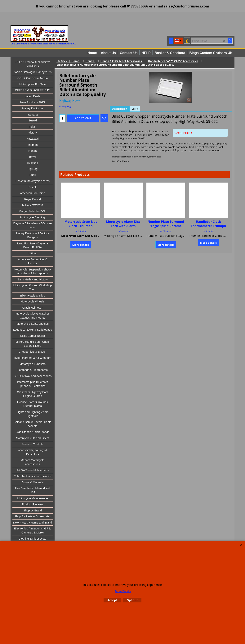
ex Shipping (65, 106)
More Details (123, 591)
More (135, 109)
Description (120, 109)
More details (81, 245)
